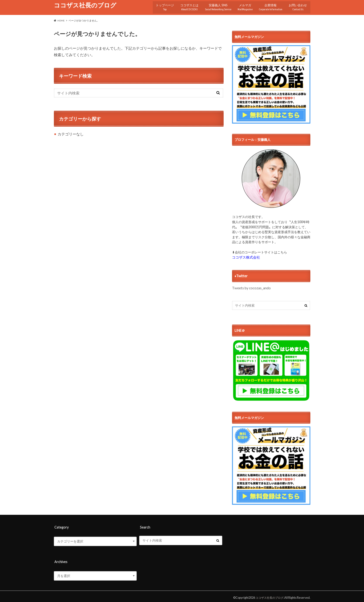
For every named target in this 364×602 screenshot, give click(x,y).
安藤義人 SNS (213, 6)
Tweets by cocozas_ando (251, 285)
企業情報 (269, 6)
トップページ (157, 6)
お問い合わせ (298, 6)
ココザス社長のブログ (85, 5)
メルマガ (241, 6)
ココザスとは (183, 6)
